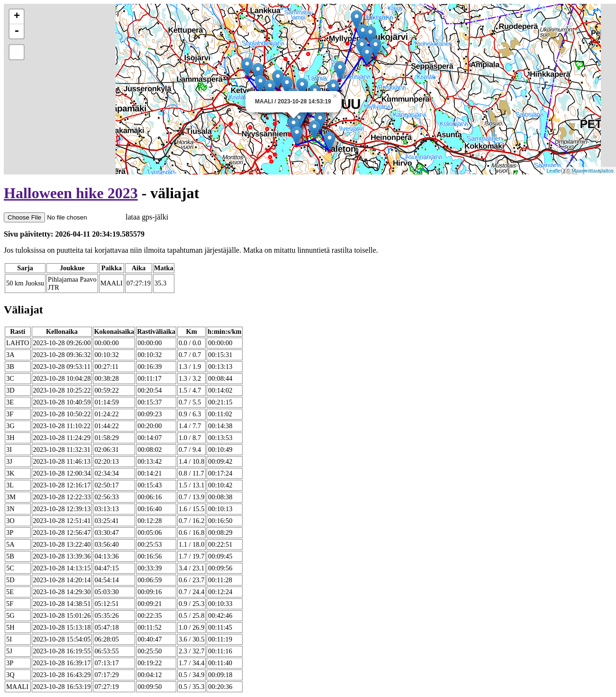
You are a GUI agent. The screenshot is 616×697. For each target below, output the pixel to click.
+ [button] (17, 17)
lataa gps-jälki (86, 217)
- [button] (17, 31)
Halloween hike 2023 (71, 193)
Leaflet (554, 171)
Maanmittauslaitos (593, 171)
